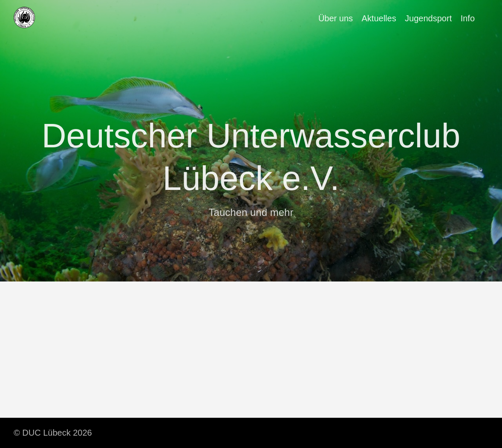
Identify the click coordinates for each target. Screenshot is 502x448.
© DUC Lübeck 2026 (53, 433)
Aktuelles (379, 18)
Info (468, 18)
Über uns (336, 18)
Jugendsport (428, 18)
